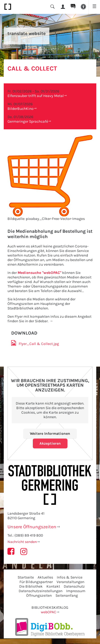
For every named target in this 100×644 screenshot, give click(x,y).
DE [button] (73, 5)
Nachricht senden (22, 542)
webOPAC (49, 612)
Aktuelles (45, 577)
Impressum (76, 591)
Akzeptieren (50, 443)
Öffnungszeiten (39, 595)
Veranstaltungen (70, 582)
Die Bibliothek (31, 586)
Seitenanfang (67, 595)
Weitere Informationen (50, 434)
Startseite (26, 577)
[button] (84, 7)
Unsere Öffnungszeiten (32, 527)
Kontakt (53, 586)
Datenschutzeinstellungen (41, 591)
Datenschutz (74, 586)
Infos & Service (70, 577)
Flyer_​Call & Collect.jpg (39, 344)
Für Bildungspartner (36, 582)
